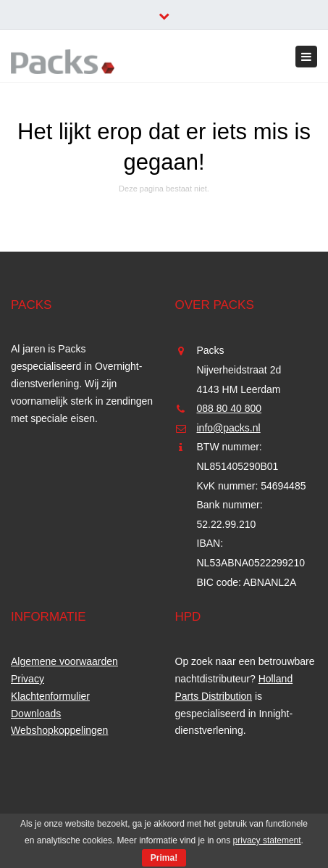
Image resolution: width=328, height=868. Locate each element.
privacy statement (267, 840)
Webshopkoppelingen (59, 730)
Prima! (164, 858)
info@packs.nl (229, 428)
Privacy (28, 679)
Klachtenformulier (50, 696)
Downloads (36, 714)
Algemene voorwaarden (64, 661)
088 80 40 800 (230, 408)
